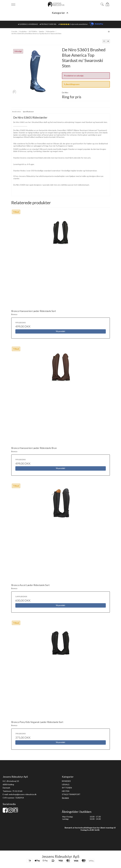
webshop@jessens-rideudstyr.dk (23, 794)
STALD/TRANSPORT (71, 794)
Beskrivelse (17, 112)
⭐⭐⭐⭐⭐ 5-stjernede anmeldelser (74, 24)
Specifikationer (28, 112)
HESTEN (66, 791)
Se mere (65, 798)
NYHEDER (66, 781)
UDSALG (66, 784)
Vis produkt (60, 331)
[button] (104, 41)
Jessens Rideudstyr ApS (60, 856)
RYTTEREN (67, 788)
